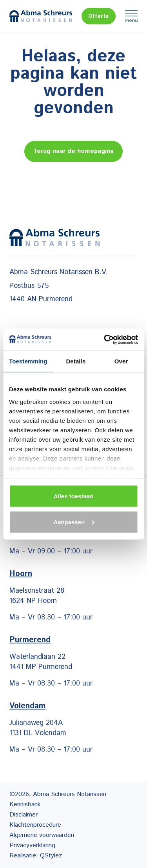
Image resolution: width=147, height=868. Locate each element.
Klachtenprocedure (35, 825)
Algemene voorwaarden (42, 835)
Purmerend (30, 640)
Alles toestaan (74, 496)
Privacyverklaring (32, 845)
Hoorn (21, 574)
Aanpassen (74, 522)
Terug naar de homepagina (73, 151)
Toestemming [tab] (28, 361)
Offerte (99, 16)
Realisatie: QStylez (36, 856)
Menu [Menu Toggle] (131, 16)
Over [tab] (121, 361)
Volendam (27, 706)
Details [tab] (76, 361)
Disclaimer (24, 815)
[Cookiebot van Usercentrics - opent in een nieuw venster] (105, 339)
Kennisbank (25, 804)
